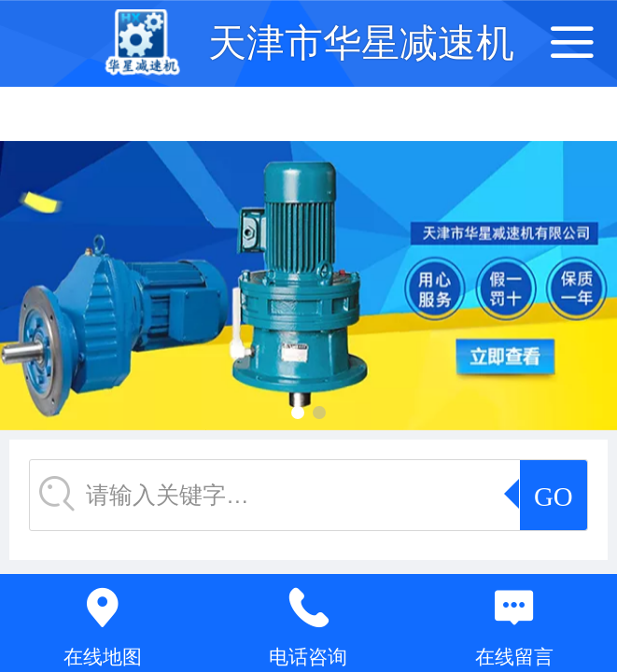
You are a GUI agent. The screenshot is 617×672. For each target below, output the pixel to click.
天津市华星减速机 (361, 43)
